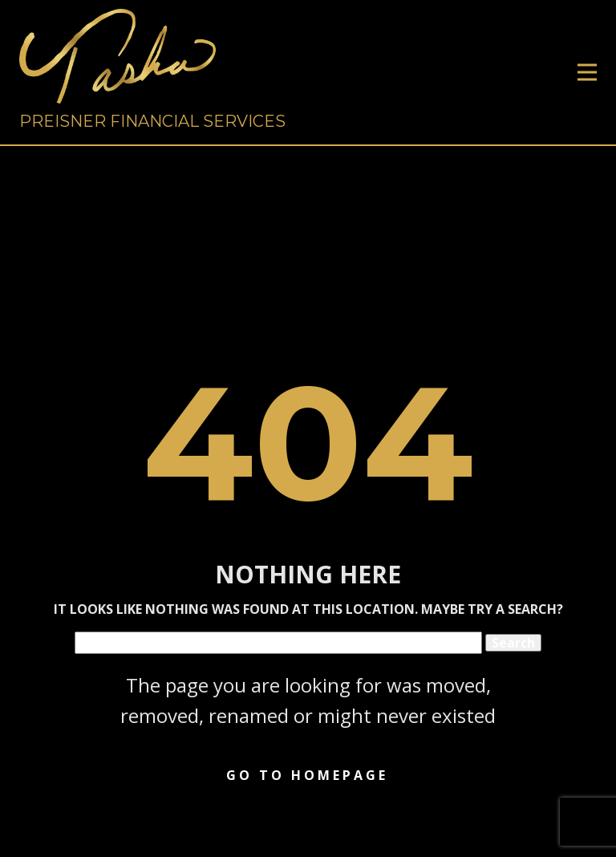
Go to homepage (307, 775)
